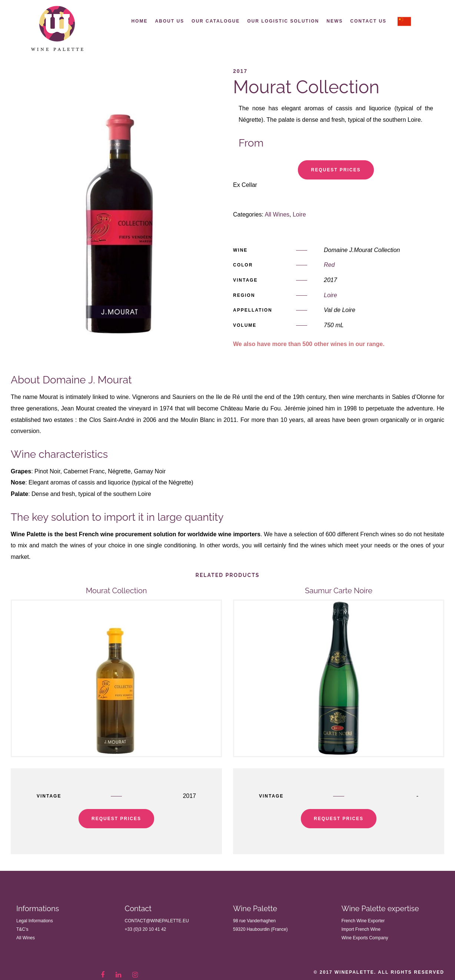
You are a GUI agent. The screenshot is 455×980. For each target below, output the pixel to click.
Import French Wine (361, 928)
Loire (299, 214)
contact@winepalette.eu (157, 920)
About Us (170, 21)
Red (329, 264)
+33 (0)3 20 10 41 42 (146, 928)
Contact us (368, 21)
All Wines (277, 214)
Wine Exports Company (365, 937)
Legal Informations (35, 920)
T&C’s (22, 928)
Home (139, 21)
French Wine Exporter (363, 920)
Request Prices (336, 169)
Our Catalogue (216, 21)
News (335, 21)
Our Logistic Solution (283, 21)
